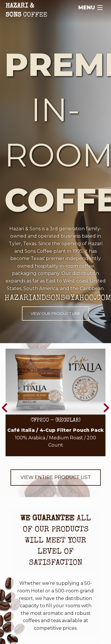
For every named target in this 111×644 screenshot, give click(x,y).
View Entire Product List (56, 477)
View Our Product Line (56, 313)
